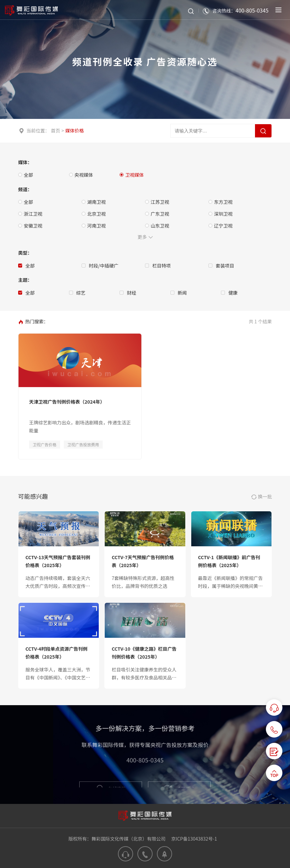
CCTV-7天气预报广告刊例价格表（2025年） (143, 561)
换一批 (262, 497)
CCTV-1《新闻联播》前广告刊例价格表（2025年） (229, 561)
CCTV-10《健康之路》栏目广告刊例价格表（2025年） (144, 653)
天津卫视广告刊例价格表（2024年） (67, 402)
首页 (55, 130)
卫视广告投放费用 (83, 444)
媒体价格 (75, 130)
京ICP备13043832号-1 (194, 839)
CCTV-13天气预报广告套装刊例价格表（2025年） (58, 561)
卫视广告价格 (45, 444)
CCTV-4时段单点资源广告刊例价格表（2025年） (56, 653)
